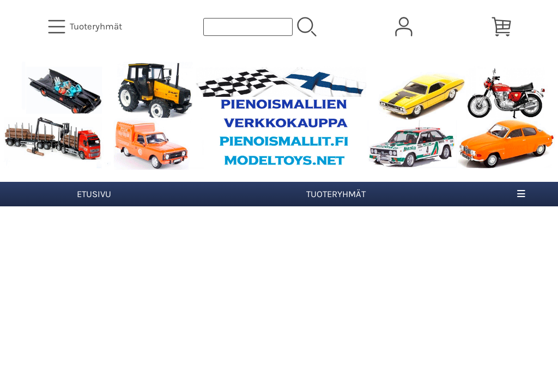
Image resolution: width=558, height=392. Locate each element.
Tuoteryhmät (336, 194)
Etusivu (94, 194)
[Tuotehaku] (248, 27)
